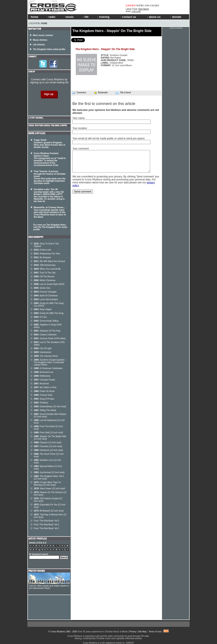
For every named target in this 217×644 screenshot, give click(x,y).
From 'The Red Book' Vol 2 (46, 525)
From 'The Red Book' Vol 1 (46, 528)
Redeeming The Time (47, 254)
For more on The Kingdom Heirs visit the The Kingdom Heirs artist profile (50, 227)
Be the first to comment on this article (104, 104)
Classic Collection (45, 335)
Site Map (142, 632)
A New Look (42, 250)
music (68, 17)
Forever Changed (45, 292)
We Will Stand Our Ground (49, 261)
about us (153, 17)
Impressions (42, 352)
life (85, 17)
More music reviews (43, 35)
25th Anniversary (45, 265)
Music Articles (40, 40)
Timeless (41, 403)
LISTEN (131, 5)
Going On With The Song (49, 313)
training (103, 17)
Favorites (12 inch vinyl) (48, 446)
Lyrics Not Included (46, 299)
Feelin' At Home (44, 391)
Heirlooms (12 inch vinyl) (48, 450)
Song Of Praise (44, 399)
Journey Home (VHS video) (50, 338)
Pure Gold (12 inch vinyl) (48, 433)
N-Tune (40, 317)
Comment (79, 93)
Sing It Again (43, 309)
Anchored (41, 384)
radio (51, 17)
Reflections (42, 376)
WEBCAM (142, 5)
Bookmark (101, 93)
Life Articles (39, 45)
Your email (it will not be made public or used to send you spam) (108, 138)
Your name (79, 118)
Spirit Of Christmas (46, 296)
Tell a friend (123, 93)
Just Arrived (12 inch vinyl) (49, 472)
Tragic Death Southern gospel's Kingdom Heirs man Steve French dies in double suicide (49, 144)
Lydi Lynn (136, 11)
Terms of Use (155, 632)
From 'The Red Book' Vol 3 (46, 521)
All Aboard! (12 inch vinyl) (49, 511)
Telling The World (45, 410)
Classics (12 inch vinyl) (48, 443)
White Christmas (45, 280)
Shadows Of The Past (47, 331)
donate (176, 17)
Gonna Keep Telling (46, 321)
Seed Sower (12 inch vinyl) (49, 489)
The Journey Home (46, 356)
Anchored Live (44, 372)
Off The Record (44, 277)
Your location (80, 128)
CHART (155, 5)
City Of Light (43, 348)
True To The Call (44, 273)
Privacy (133, 632)
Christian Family (44, 380)
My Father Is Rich (45, 387)
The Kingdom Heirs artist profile (49, 49)
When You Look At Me (47, 269)
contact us (128, 17)
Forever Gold (43, 395)
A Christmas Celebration (48, 368)
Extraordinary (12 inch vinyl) (50, 406)
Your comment (81, 149)
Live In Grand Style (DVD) (49, 284)
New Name (144, 9)
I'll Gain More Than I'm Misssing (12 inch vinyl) (47, 484)
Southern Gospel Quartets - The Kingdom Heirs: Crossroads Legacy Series (50, 362)
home (34, 17)
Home (44, 23)
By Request (42, 257)
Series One (42, 288)
